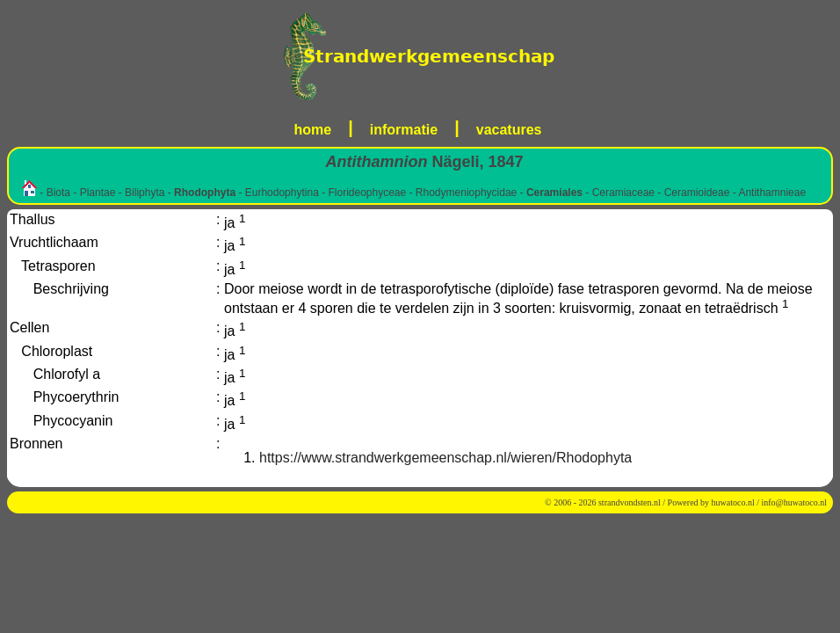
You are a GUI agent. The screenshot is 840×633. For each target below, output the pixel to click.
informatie (404, 130)
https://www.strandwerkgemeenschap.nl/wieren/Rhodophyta (445, 458)
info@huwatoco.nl (794, 502)
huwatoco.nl (733, 502)
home (313, 130)
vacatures (509, 130)
